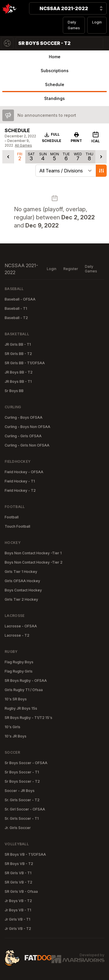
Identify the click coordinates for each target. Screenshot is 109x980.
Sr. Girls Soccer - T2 (22, 800)
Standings (54, 98)
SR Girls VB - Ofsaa (21, 891)
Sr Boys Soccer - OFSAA (26, 763)
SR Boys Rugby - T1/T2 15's (28, 718)
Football (12, 517)
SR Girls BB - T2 (18, 354)
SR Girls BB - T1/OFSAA (25, 363)
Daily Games (74, 25)
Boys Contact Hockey (23, 590)
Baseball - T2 (16, 318)
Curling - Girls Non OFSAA (27, 445)
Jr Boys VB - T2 (18, 901)
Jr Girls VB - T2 (18, 929)
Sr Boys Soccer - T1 (22, 772)
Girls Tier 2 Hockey (21, 599)
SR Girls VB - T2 (18, 882)
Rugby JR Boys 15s (21, 708)
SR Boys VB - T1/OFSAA (25, 854)
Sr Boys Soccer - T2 (22, 781)
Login (97, 22)
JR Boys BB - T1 (18, 381)
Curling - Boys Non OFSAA (27, 427)
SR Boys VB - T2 (19, 864)
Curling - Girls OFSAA (23, 436)
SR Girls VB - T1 (18, 873)
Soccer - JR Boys (20, 791)
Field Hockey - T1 (20, 481)
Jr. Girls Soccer (18, 828)
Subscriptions (55, 71)
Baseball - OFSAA (20, 299)
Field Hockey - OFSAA (24, 472)
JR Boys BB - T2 (19, 372)
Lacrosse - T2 (17, 635)
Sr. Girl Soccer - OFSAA (25, 809)
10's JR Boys (16, 736)
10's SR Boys (16, 699)
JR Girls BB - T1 (18, 344)
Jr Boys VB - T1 (18, 910)
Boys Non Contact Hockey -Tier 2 (34, 562)
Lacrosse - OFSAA (21, 626)
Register (71, 269)
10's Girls (12, 727)
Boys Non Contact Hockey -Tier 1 (33, 553)
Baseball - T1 (16, 308)
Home (55, 57)
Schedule (55, 84)
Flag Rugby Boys (19, 662)
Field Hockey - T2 (20, 490)
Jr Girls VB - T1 (17, 919)
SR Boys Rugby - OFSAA (26, 681)
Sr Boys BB (14, 391)
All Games (23, 145)
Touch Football (17, 526)
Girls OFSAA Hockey (22, 581)
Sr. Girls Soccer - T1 (22, 818)
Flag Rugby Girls (19, 671)
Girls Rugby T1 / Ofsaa (24, 690)
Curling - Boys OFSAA (24, 417)
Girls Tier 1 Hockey (21, 572)
